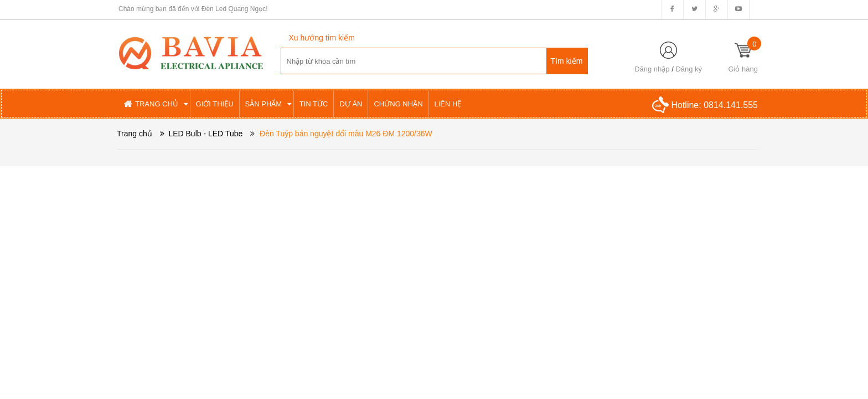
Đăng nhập (652, 69)
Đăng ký (689, 69)
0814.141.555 (731, 105)
